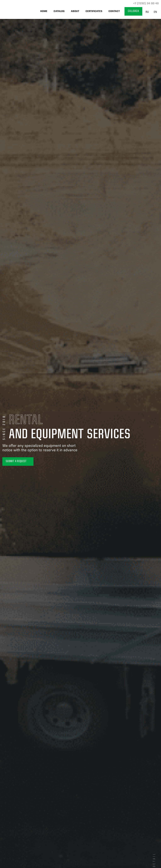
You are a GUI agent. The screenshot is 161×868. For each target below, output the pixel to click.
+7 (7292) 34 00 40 (146, 4)
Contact (114, 11)
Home (44, 11)
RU (147, 12)
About (75, 11)
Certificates (94, 11)
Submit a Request (18, 461)
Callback (133, 11)
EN (155, 12)
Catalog (59, 11)
